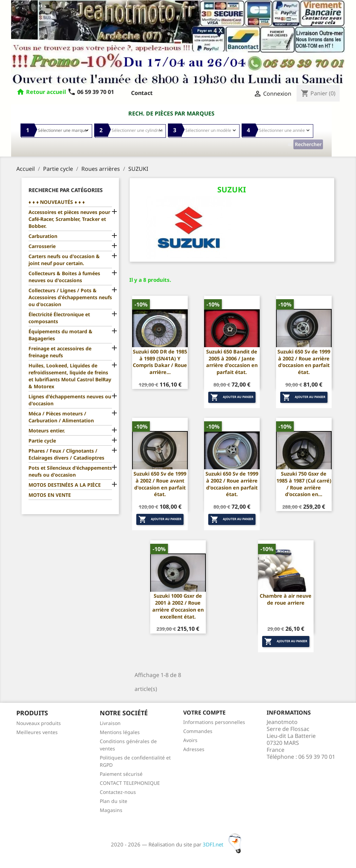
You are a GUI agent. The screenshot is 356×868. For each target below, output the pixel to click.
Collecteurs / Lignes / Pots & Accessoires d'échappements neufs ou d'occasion (70, 297)
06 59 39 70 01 (91, 92)
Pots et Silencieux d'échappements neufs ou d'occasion (70, 471)
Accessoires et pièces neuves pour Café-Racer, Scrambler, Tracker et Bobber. (69, 219)
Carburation (43, 236)
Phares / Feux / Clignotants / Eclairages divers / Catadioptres (66, 454)
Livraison (110, 723)
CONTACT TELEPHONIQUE (130, 783)
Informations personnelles (214, 722)
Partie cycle (42, 441)
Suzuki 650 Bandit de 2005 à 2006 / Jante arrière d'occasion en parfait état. (232, 362)
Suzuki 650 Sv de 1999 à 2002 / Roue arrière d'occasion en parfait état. (304, 362)
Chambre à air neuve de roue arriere (286, 599)
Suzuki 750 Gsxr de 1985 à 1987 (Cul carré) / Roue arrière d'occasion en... (304, 484)
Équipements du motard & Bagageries (60, 335)
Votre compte (204, 712)
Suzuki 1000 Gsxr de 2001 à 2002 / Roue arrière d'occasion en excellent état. (178, 606)
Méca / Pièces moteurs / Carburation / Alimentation (61, 417)
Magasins (111, 810)
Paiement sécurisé (121, 774)
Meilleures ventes (37, 732)
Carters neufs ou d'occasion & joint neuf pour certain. (64, 260)
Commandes (198, 731)
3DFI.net (224, 844)
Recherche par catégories (66, 190)
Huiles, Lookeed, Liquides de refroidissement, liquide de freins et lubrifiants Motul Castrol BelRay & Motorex (70, 376)
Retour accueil (46, 92)
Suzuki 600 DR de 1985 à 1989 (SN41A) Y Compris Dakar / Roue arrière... (160, 362)
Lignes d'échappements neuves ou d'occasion (70, 400)
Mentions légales (120, 732)
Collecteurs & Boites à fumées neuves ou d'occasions (64, 277)
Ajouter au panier (232, 397)
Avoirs (190, 740)
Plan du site (114, 801)
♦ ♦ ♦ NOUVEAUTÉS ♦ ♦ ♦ (57, 202)
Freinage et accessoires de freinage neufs (60, 352)
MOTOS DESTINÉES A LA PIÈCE (65, 485)
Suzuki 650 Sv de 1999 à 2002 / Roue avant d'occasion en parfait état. (160, 484)
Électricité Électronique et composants (59, 318)
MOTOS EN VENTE (50, 495)
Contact (142, 93)
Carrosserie (42, 246)
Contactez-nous (118, 792)
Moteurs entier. (47, 431)
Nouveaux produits (39, 723)
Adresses (194, 749)
